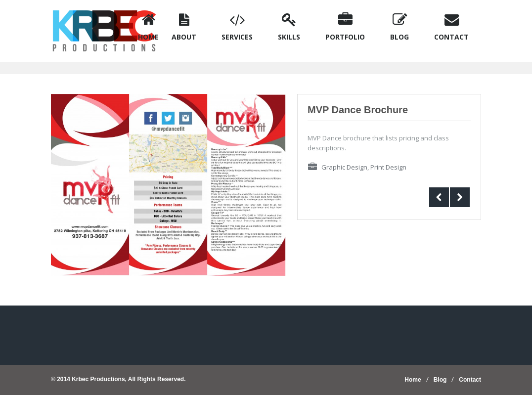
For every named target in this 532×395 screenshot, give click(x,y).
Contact (470, 380)
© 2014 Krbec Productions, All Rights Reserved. (118, 379)
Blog (440, 380)
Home (413, 380)
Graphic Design (344, 167)
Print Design (388, 167)
